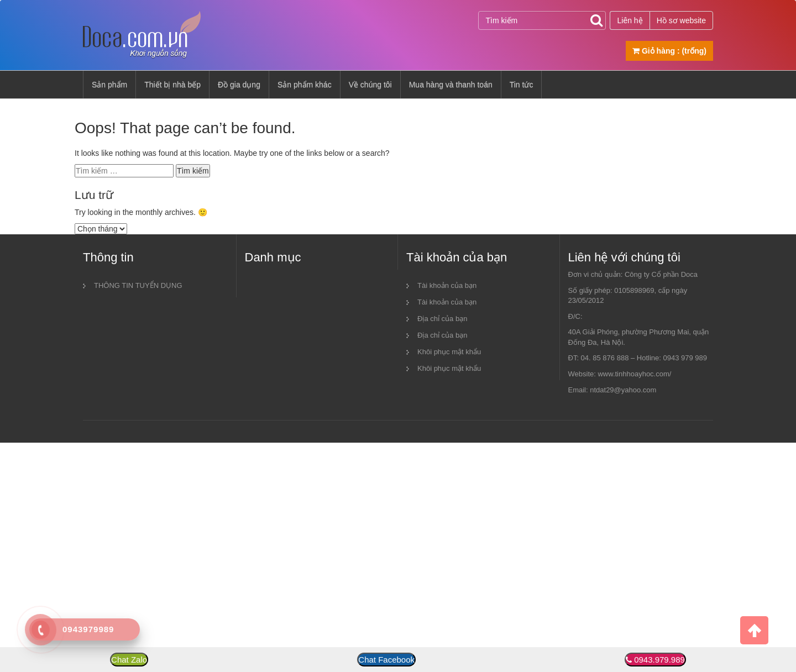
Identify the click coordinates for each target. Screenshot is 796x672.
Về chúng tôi (370, 85)
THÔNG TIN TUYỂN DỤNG (138, 285)
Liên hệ (630, 20)
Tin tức (522, 85)
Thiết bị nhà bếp (172, 85)
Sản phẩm (109, 85)
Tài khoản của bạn (447, 285)
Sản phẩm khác (305, 85)
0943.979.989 (659, 660)
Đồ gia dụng (239, 85)
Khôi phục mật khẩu (449, 352)
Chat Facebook (386, 660)
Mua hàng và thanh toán (451, 85)
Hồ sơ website (681, 20)
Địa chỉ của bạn (442, 319)
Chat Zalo (129, 660)
